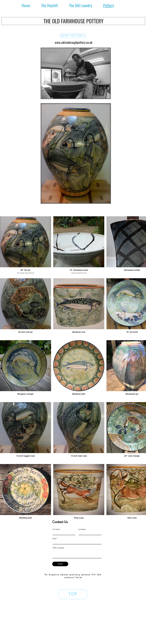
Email (54, 539)
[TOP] (73, 594)
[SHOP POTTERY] (73, 36)
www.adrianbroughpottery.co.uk (74, 42)
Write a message (58, 548)
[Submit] (60, 564)
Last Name (82, 529)
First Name (56, 529)
